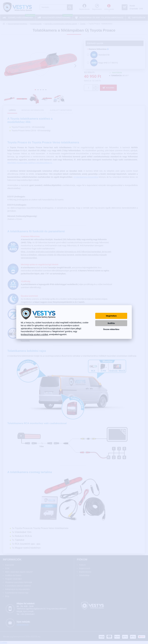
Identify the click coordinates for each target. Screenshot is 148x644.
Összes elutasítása (111, 329)
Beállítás (111, 323)
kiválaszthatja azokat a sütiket (34, 334)
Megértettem (111, 316)
